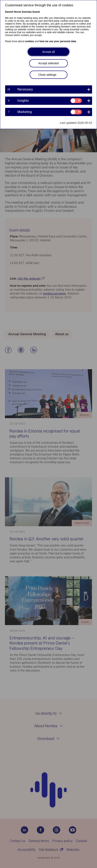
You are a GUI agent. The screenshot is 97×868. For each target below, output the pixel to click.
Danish (9, 12)
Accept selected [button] (49, 63)
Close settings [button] (47, 75)
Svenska (27, 12)
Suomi (36, 12)
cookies (29, 41)
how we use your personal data (58, 41)
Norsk (17, 12)
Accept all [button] (49, 52)
